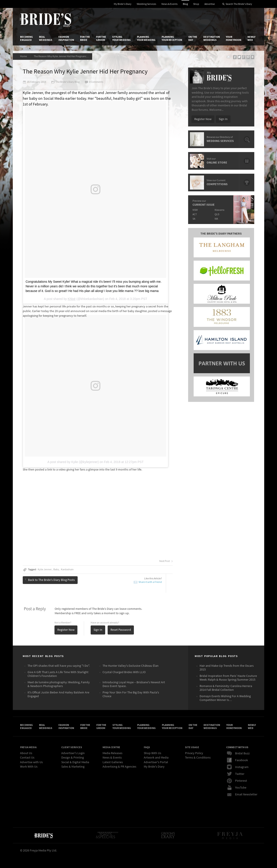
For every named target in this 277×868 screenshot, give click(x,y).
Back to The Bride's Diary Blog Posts (50, 580)
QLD (217, 214)
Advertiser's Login (73, 753)
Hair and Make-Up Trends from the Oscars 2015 (227, 668)
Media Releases (112, 753)
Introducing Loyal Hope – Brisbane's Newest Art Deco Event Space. (134, 684)
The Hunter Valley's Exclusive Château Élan (131, 666)
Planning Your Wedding (146, 38)
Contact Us (27, 758)
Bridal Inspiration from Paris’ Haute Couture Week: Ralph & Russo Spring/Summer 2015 (228, 678)
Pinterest (237, 781)
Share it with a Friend (150, 582)
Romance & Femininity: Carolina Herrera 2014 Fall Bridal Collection (226, 688)
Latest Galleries (113, 762)
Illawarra (219, 210)
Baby (56, 570)
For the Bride (85, 38)
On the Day (193, 38)
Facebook (237, 760)
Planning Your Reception (172, 38)
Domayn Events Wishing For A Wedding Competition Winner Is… (225, 698)
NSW (195, 210)
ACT (195, 214)
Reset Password (121, 630)
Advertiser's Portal (156, 762)
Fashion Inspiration (66, 38)
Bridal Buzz (238, 753)
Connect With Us (237, 747)
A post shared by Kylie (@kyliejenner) (73, 462)
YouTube (237, 788)
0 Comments (94, 82)
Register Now (66, 630)
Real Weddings (46, 38)
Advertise (210, 4)
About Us (26, 753)
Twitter (236, 774)
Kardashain (67, 570)
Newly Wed (251, 38)
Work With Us (29, 767)
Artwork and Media (156, 758)
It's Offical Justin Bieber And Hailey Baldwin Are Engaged (58, 694)
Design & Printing (73, 758)
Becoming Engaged (26, 38)
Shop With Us (153, 753)
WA (216, 219)
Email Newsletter (242, 795)
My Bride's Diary (123, 4)
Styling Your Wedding (122, 38)
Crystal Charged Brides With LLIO (124, 672)
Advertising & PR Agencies (119, 767)
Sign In (98, 630)
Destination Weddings (212, 38)
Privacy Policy (194, 753)
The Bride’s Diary (45, 20)
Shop (196, 4)
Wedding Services (146, 4)
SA (194, 219)
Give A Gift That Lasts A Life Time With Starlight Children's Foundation (58, 674)
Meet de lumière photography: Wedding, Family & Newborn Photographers (59, 684)
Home (23, 56)
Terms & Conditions (198, 758)
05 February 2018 (34, 82)
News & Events (169, 4)
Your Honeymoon (234, 38)
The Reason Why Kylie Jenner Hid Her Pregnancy (62, 56)
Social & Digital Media (75, 762)
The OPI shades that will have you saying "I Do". (59, 666)
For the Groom (101, 38)
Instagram (238, 767)
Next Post (166, 561)
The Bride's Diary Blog (65, 82)
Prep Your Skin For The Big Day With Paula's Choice (131, 694)
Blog (185, 4)
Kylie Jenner (45, 570)
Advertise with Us (31, 762)
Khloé (72, 299)
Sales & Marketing (73, 767)
